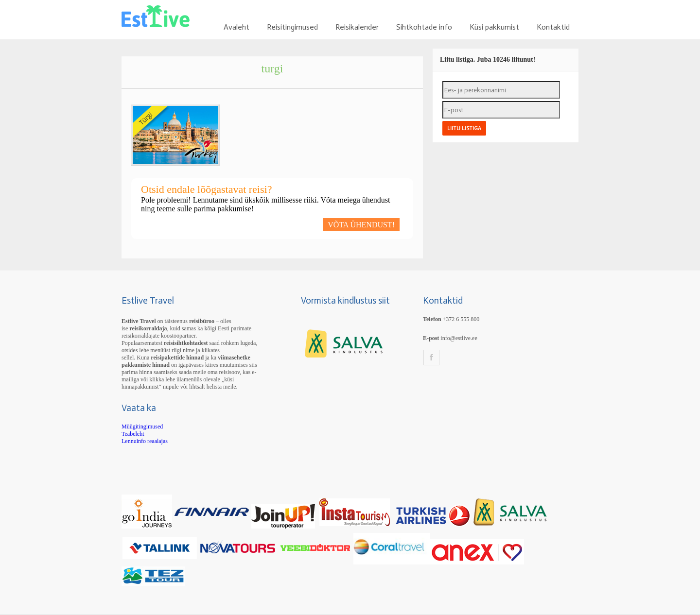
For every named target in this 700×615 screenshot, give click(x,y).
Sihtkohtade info (424, 27)
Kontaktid (553, 27)
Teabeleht (133, 434)
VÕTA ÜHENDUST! (361, 225)
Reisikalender (357, 27)
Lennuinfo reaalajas (145, 441)
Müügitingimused (142, 427)
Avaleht (236, 27)
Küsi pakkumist (494, 27)
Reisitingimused (292, 27)
